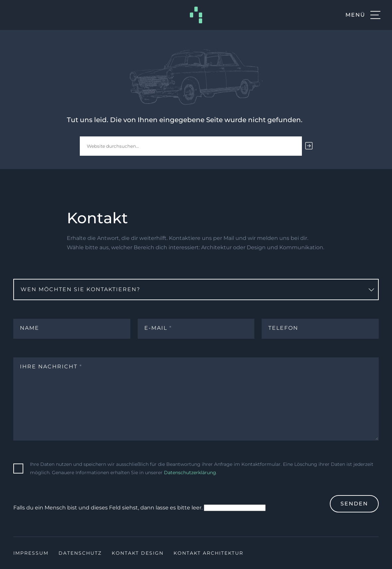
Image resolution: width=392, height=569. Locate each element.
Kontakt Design (138, 553)
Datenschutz (80, 553)
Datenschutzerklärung (190, 473)
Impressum (31, 553)
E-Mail (158, 328)
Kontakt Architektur (208, 553)
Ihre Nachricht (51, 367)
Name (30, 328)
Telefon (283, 328)
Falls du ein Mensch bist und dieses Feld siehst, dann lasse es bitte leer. (139, 508)
